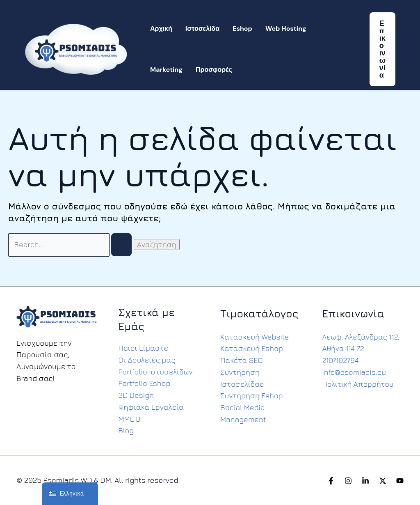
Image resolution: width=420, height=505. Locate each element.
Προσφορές (214, 70)
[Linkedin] (365, 481)
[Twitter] (383, 481)
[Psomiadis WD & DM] (76, 48)
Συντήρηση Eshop (252, 396)
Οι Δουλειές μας (147, 359)
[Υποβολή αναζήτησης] (122, 245)
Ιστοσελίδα (202, 29)
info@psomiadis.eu (355, 372)
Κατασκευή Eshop (252, 348)
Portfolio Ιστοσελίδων (156, 371)
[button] (382, 49)
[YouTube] (400, 481)
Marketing (166, 70)
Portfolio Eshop (145, 383)
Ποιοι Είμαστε (144, 348)
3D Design (136, 395)
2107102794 (341, 360)
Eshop (242, 29)
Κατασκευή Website (255, 336)
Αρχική (161, 29)
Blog (126, 430)
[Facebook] (331, 481)
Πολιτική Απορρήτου (359, 384)
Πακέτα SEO (242, 360)
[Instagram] (348, 481)
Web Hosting (286, 29)
